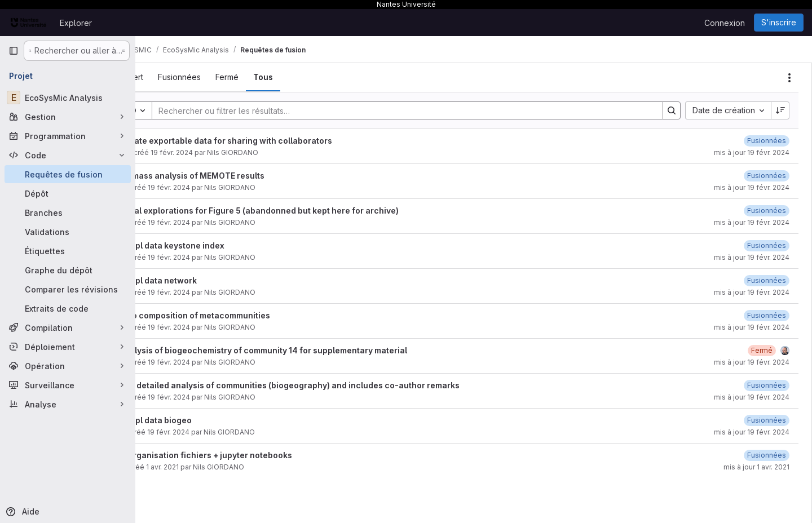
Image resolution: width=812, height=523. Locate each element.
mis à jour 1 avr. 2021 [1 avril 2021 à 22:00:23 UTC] (756, 467)
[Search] (421, 110)
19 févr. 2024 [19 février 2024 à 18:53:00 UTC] (207, 432)
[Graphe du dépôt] (68, 270)
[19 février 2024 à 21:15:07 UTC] (767, 141)
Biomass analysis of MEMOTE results (230, 176)
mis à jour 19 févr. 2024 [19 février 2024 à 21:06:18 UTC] (752, 292)
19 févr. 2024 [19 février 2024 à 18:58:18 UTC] (207, 397)
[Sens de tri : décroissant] (780, 110)
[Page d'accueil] (28, 23)
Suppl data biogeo (194, 420)
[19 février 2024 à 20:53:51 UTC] (767, 385)
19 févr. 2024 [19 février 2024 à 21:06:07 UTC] (207, 292)
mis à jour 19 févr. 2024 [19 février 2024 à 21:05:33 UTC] (752, 327)
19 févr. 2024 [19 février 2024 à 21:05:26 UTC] (207, 327)
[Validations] (68, 232)
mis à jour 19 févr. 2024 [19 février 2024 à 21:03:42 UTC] (752, 362)
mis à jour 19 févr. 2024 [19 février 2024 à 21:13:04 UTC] (752, 187)
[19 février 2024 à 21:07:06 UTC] (767, 245)
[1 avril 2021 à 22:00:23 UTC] (767, 455)
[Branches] (68, 212)
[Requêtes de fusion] (68, 174)
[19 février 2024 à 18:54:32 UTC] (767, 420)
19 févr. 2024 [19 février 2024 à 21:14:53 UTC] (210, 152)
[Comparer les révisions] (68, 289)
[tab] (169, 77)
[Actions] (789, 78)
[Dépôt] (68, 193)
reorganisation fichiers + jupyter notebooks (244, 455)
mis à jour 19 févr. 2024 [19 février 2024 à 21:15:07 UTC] (752, 152)
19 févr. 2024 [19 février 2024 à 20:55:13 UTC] (207, 362)
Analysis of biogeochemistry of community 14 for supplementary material (302, 350)
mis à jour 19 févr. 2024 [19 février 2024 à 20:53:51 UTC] (752, 397)
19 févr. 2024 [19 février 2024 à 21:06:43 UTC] (207, 257)
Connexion (725, 23)
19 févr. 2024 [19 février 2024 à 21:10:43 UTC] (207, 222)
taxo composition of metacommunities (233, 315)
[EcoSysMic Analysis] (68, 97)
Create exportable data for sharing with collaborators (264, 141)
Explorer (76, 23)
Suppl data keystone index (210, 245)
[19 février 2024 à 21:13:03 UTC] (767, 176)
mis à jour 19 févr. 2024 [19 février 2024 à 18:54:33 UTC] (752, 432)
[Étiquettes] (68, 251)
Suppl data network (197, 280)
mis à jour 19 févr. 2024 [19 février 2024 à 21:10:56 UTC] (752, 222)
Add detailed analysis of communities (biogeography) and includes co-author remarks (328, 385)
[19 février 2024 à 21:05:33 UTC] (767, 315)
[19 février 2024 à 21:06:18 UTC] (767, 280)
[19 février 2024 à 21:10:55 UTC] (767, 210)
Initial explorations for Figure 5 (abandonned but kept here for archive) (297, 210)
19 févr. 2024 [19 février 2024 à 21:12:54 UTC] (207, 187)
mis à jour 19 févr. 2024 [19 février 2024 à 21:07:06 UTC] (752, 257)
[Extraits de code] (68, 308)
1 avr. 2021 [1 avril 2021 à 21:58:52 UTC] (201, 467)
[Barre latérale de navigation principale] (14, 51)
